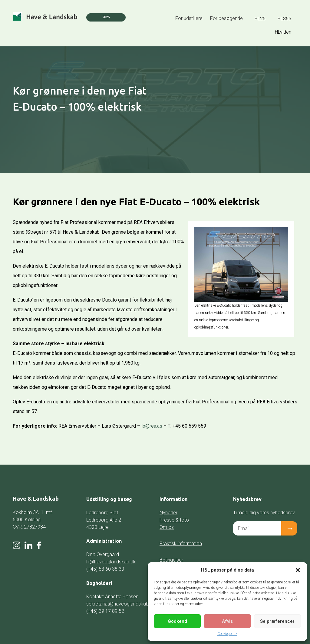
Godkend (177, 621)
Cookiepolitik (227, 634)
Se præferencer (277, 621)
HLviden (283, 32)
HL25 (260, 19)
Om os (167, 527)
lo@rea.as (152, 426)
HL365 (284, 19)
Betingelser (171, 560)
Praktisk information (181, 544)
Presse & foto (174, 520)
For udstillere (189, 18)
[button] (298, 570)
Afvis (227, 621)
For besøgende (226, 18)
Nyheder (168, 513)
